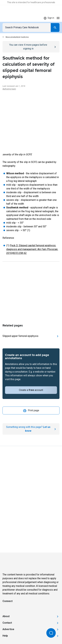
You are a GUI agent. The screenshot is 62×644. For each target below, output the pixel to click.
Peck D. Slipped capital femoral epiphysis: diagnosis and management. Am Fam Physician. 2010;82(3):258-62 (32, 249)
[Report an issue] (31, 429)
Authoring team (9, 89)
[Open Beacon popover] (51, 633)
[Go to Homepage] (12, 18)
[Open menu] (58, 18)
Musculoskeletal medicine (16, 37)
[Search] (55, 27)
